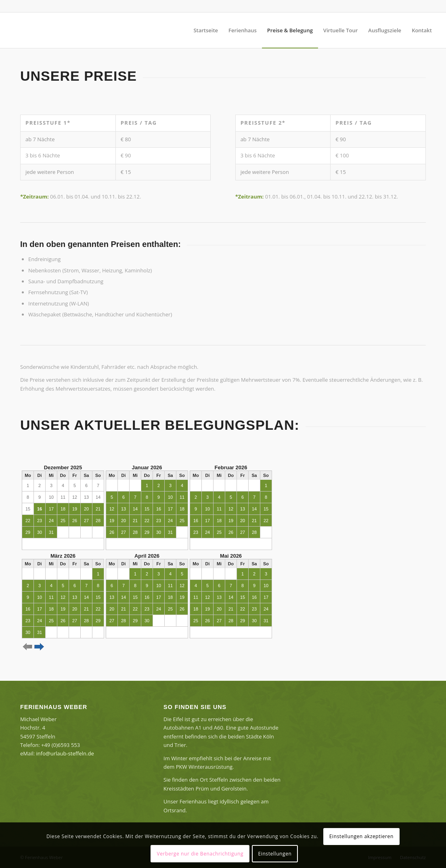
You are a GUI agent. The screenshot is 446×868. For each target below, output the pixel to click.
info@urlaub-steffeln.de (65, 753)
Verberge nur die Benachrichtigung (200, 854)
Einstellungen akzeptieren (361, 836)
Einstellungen (275, 854)
